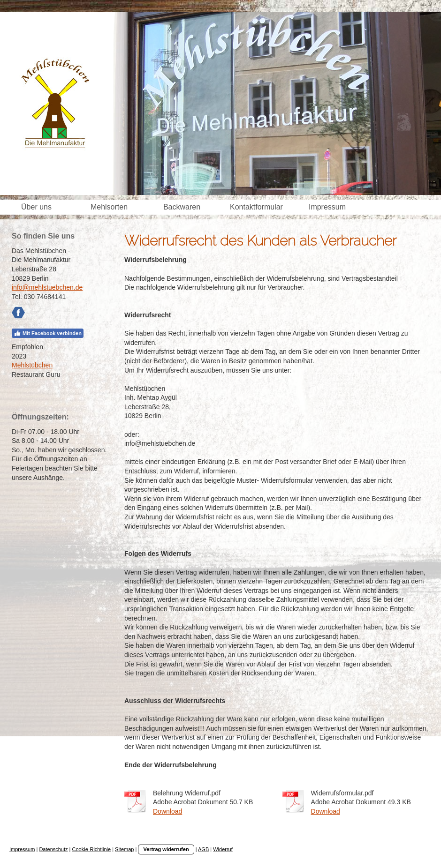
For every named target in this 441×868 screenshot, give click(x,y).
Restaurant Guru (36, 374)
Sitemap (124, 849)
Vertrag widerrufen (166, 849)
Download (167, 811)
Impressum (22, 849)
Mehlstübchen (32, 365)
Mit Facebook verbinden (48, 333)
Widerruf (223, 849)
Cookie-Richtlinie (92, 849)
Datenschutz (53, 849)
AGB (203, 849)
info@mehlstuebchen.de (47, 287)
